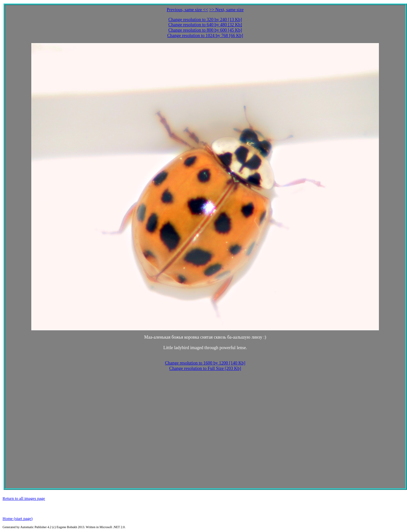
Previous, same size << (187, 10)
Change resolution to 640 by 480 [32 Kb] (205, 25)
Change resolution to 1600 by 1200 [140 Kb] (205, 363)
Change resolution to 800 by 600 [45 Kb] (205, 30)
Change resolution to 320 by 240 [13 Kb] (205, 20)
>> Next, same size (227, 10)
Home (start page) (18, 518)
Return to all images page (24, 498)
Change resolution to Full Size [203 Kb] (205, 368)
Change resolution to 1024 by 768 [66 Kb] (205, 36)
